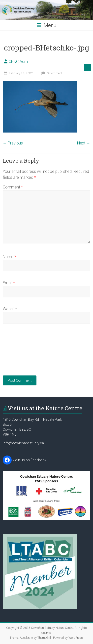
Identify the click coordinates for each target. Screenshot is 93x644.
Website (10, 309)
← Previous (13, 143)
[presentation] (23, 353)
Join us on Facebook (30, 460)
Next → (84, 143)
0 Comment (51, 73)
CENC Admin (20, 62)
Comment (13, 187)
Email (9, 283)
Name (9, 257)
